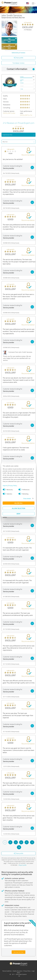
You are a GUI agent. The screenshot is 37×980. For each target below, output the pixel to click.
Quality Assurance (18, 971)
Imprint (5, 485)
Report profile (23, 865)
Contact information (21, 69)
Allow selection (19, 508)
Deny (18, 514)
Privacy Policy (13, 485)
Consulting (7, 108)
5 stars (22, 77)
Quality (5, 96)
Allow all (19, 503)
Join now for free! (18, 952)
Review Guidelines (7, 971)
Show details (27, 498)
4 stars (22, 80)
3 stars (22, 83)
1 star (22, 89)
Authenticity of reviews (18, 53)
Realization (7, 105)
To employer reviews (18, 63)
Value (5, 99)
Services (6, 102)
